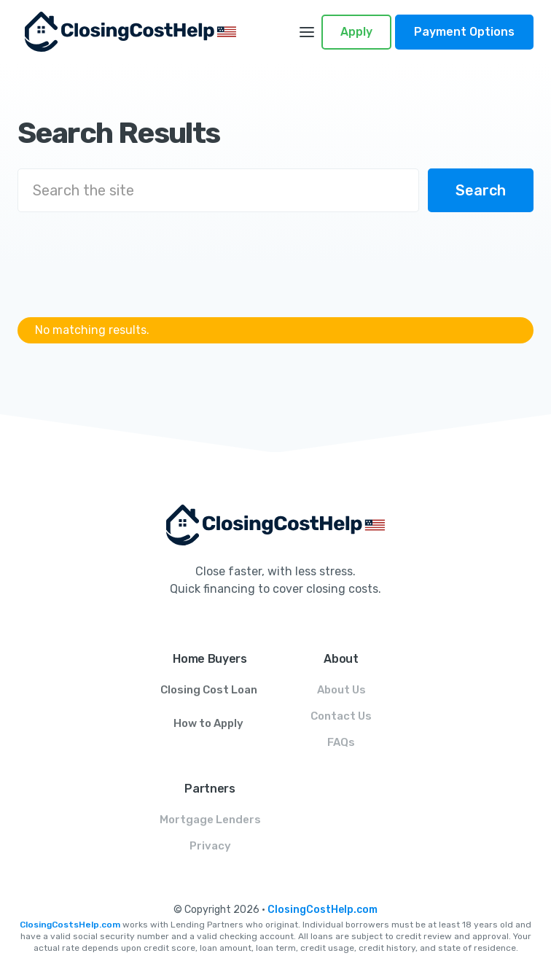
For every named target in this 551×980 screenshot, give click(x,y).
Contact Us (341, 716)
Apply (356, 32)
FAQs (341, 742)
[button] (307, 32)
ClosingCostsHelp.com (70, 925)
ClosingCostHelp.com (323, 910)
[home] (146, 32)
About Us (341, 690)
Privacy (210, 846)
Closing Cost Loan (209, 690)
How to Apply (208, 723)
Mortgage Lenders (210, 820)
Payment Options (464, 32)
